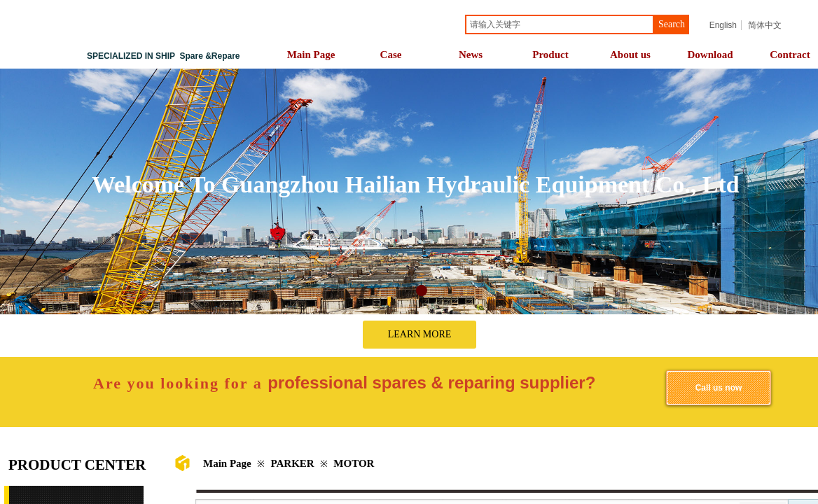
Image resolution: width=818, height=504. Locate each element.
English (723, 25)
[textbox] (560, 24)
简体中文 (765, 25)
